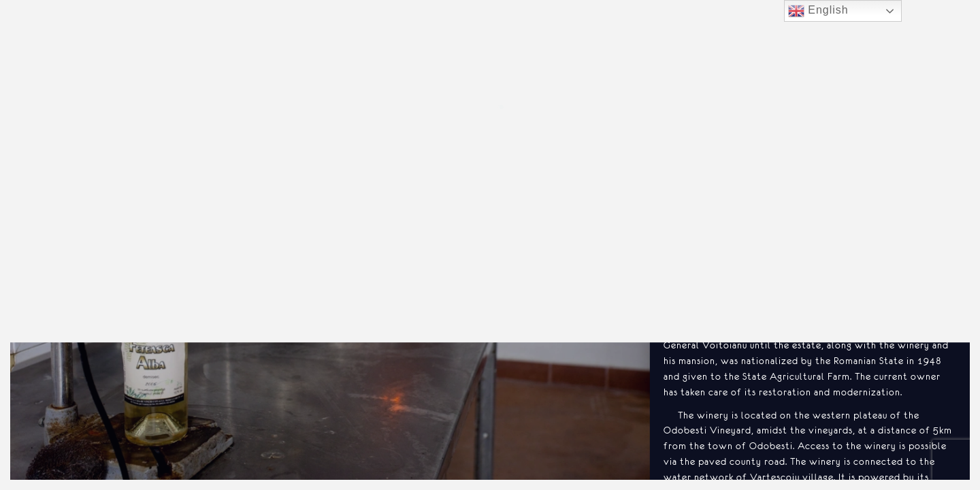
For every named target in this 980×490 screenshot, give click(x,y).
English (818, 11)
